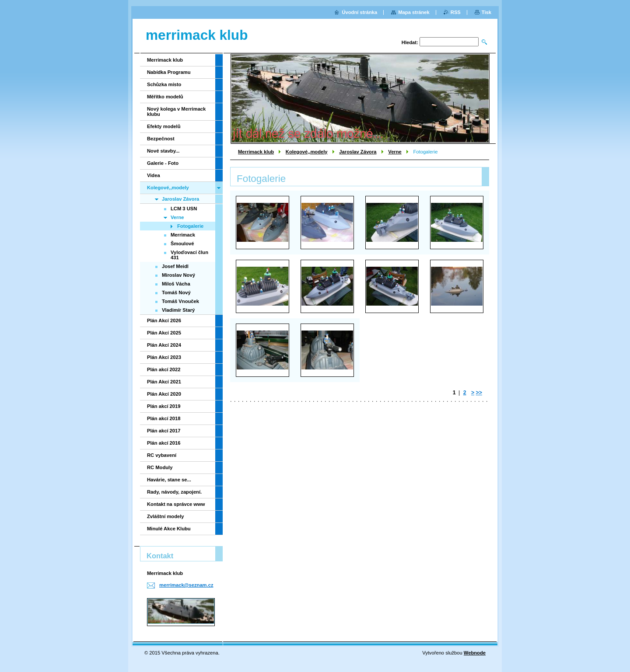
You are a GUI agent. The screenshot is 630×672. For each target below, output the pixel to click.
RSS (456, 12)
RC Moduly (160, 467)
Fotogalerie (190, 226)
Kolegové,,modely (307, 152)
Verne (395, 152)
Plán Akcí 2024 (164, 345)
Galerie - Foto (163, 163)
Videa (154, 175)
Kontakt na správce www (176, 504)
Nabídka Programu (169, 72)
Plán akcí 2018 (164, 418)
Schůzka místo (164, 84)
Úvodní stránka (359, 12)
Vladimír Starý (178, 310)
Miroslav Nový (178, 275)
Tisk (486, 12)
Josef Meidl (175, 266)
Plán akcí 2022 (164, 369)
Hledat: (410, 42)
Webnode (475, 653)
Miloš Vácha (176, 284)
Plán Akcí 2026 (164, 320)
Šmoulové (182, 244)
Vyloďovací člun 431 (189, 255)
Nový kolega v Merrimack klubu (176, 111)
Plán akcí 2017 (164, 431)
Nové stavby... (163, 151)
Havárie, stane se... (169, 480)
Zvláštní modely (166, 516)
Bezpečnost (161, 139)
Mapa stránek (414, 12)
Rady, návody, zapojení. (174, 492)
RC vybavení (162, 455)
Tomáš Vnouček (180, 301)
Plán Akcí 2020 (164, 394)
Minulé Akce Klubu (169, 529)
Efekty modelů (164, 126)
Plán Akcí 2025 (164, 333)
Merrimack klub (256, 152)
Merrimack (183, 235)
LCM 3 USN (184, 209)
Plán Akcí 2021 (164, 382)
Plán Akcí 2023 (164, 357)
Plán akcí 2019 (164, 406)
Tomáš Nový (176, 292)
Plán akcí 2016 (164, 443)
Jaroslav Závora (358, 152)
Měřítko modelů (165, 97)
